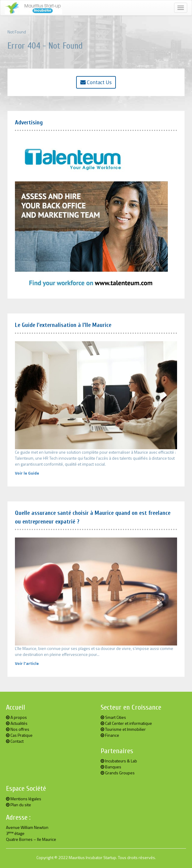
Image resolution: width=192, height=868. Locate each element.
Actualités (17, 723)
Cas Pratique (19, 735)
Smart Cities (113, 717)
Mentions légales (24, 799)
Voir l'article (27, 663)
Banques (111, 767)
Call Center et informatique (126, 723)
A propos (16, 717)
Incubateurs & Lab (119, 761)
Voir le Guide (27, 473)
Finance (110, 735)
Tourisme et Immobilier (123, 729)
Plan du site (19, 805)
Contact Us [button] (96, 82)
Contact (15, 741)
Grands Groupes (118, 773)
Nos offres (18, 729)
